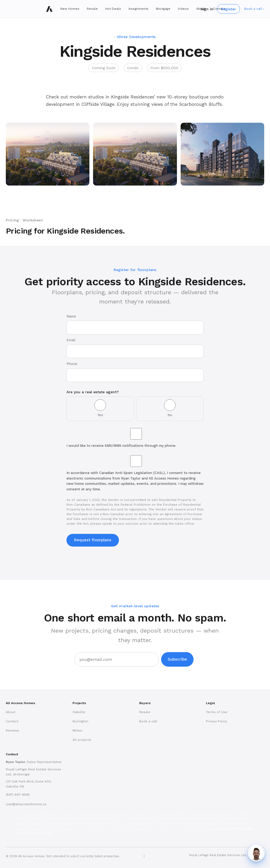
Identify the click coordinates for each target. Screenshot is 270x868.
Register (228, 9)
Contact (12, 721)
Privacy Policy (216, 721)
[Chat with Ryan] (256, 853)
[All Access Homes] (49, 9)
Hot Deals (113, 9)
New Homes (70, 9)
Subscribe (177, 659)
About (11, 712)
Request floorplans (93, 540)
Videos (183, 9)
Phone (135, 372)
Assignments (138, 9)
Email (135, 348)
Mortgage (163, 9)
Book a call (148, 721)
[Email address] (117, 660)
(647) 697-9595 (18, 795)
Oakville (79, 712)
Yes (100, 408)
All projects (82, 740)
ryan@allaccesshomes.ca (26, 804)
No (170, 408)
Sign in (207, 9)
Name (135, 324)
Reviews (12, 731)
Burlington (80, 721)
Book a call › (254, 9)
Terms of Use (217, 712)
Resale (92, 9)
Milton (77, 731)
